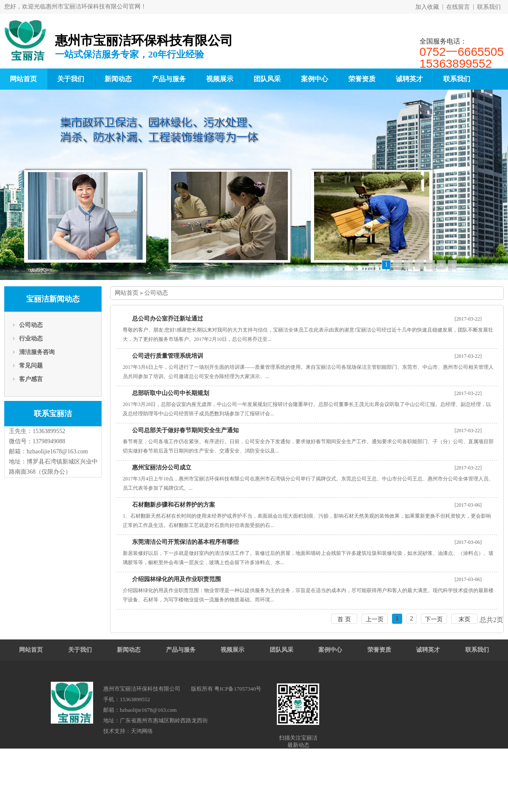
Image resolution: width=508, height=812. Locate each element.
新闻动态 (118, 79)
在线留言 (458, 7)
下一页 (434, 619)
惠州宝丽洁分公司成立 (162, 468)
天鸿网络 (142, 731)
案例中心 (315, 79)
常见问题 (31, 366)
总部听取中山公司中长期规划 (171, 393)
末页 (464, 619)
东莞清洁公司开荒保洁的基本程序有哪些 (185, 542)
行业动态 (31, 339)
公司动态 (31, 325)
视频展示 (220, 79)
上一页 (375, 619)
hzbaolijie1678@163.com (57, 451)
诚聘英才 (409, 79)
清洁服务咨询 (37, 352)
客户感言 (31, 379)
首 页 (344, 619)
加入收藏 (427, 7)
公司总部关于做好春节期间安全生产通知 (185, 430)
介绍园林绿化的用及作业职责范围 (177, 579)
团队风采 (267, 79)
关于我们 (71, 79)
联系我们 (489, 7)
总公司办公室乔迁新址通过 (168, 319)
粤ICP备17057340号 (238, 689)
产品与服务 (169, 79)
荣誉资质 (362, 79)
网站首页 (127, 293)
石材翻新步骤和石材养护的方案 (174, 505)
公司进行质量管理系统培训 (168, 356)
